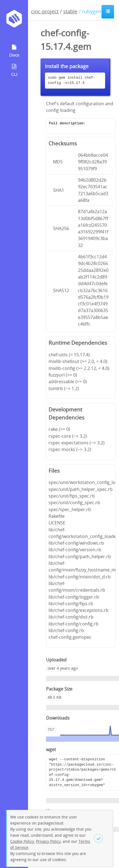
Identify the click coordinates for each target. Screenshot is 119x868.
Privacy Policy (48, 841)
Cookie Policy (22, 841)
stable (70, 11)
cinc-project (45, 11)
